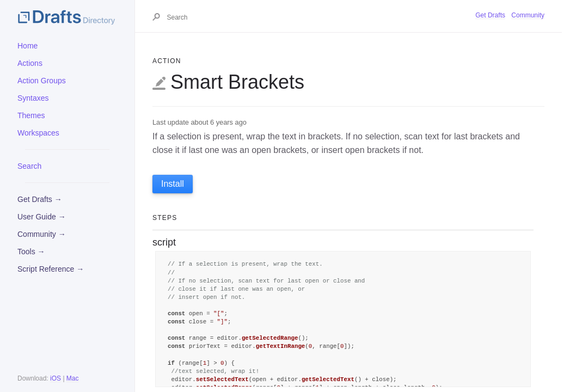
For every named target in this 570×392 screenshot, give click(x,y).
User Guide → (42, 217)
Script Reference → (51, 269)
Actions (30, 63)
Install (173, 184)
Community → (42, 234)
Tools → (31, 252)
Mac (73, 378)
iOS (56, 378)
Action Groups (42, 81)
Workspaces (38, 133)
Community (528, 15)
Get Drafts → (40, 199)
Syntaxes (33, 98)
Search (29, 166)
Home (27, 46)
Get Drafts (490, 15)
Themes (31, 115)
